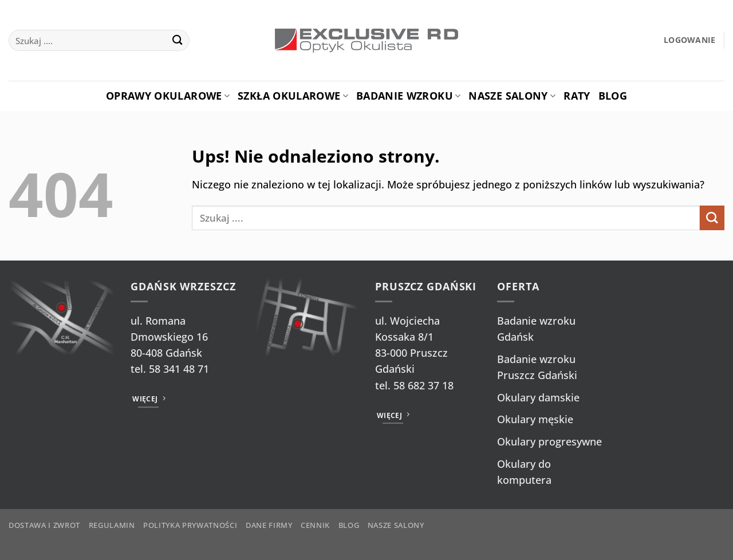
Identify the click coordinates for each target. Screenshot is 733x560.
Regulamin (112, 525)
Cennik (315, 525)
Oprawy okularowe (168, 96)
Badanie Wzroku (408, 96)
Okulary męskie (535, 419)
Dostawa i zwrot (44, 525)
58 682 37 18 (423, 385)
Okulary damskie (538, 397)
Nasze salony (512, 96)
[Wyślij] (178, 40)
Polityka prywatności (190, 525)
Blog (613, 96)
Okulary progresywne (549, 441)
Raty (577, 96)
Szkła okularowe (293, 96)
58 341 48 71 (179, 369)
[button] (690, 40)
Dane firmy (269, 525)
